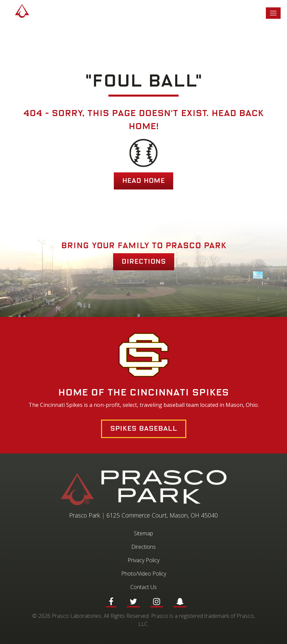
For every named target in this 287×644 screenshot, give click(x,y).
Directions (144, 262)
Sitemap (143, 533)
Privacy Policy (143, 560)
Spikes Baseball (144, 429)
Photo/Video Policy (144, 574)
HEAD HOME (143, 181)
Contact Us (143, 587)
